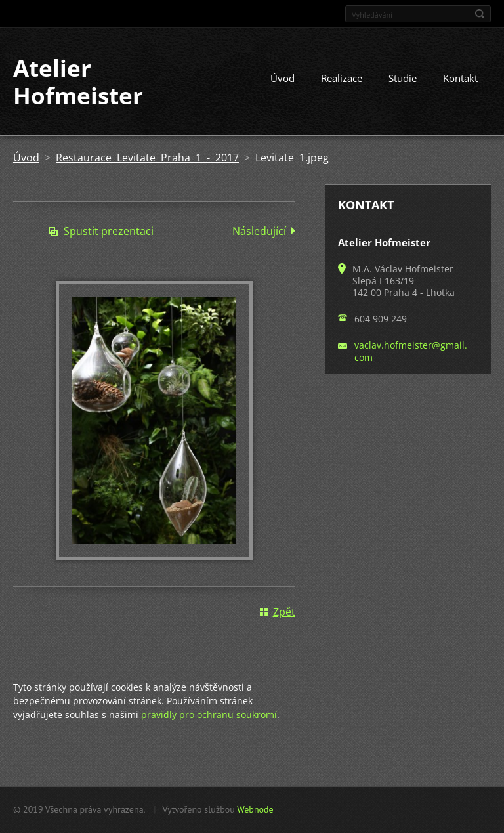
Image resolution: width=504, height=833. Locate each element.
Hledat (480, 14)
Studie (403, 78)
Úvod (283, 78)
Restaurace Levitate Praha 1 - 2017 (147, 158)
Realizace (342, 78)
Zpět (284, 612)
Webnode (255, 809)
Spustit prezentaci (109, 231)
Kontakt (460, 78)
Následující (259, 231)
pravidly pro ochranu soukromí (209, 715)
